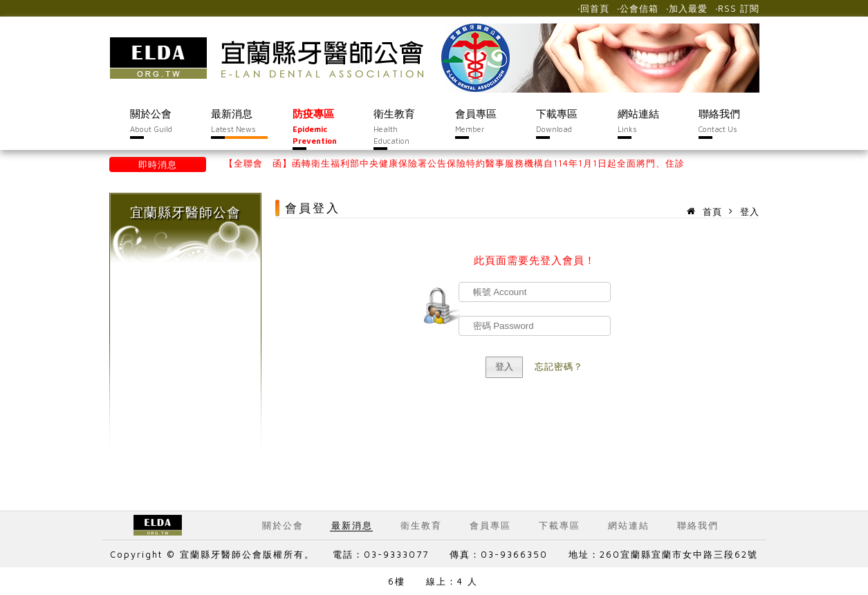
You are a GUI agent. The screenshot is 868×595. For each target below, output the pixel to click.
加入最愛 (688, 8)
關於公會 (283, 525)
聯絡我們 (698, 525)
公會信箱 (639, 8)
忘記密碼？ (559, 366)
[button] (505, 367)
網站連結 (629, 525)
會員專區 (490, 525)
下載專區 (560, 525)
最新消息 (352, 525)
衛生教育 (421, 525)
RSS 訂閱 (739, 8)
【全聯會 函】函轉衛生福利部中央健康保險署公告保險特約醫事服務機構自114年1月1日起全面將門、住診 (454, 163)
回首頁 (595, 8)
